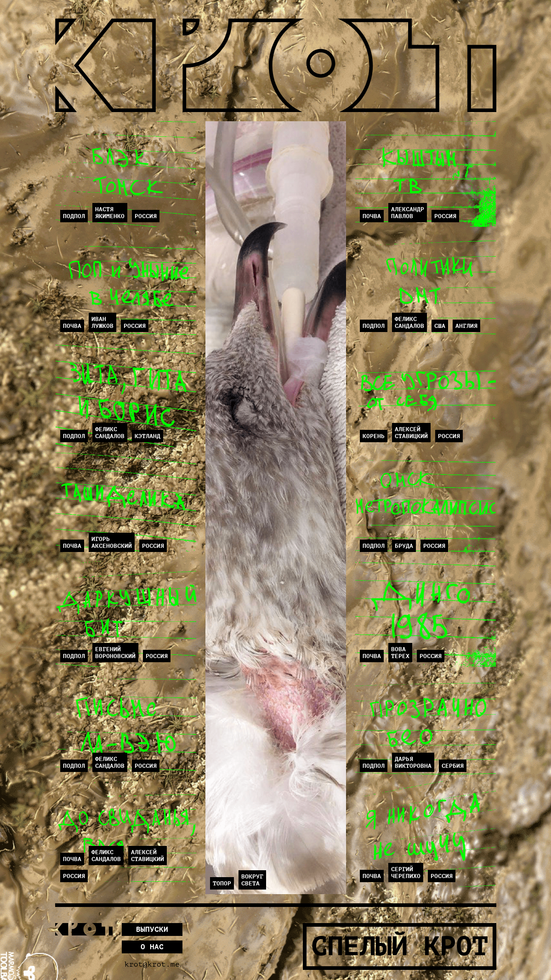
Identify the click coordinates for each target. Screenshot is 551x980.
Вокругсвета (252, 880)
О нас (152, 947)
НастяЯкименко (110, 213)
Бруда (404, 546)
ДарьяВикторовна (413, 762)
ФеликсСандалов (110, 433)
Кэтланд (148, 436)
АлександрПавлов (408, 213)
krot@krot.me (152, 964)
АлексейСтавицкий (148, 856)
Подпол (74, 216)
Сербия (453, 766)
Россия (146, 216)
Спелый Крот (400, 946)
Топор (222, 883)
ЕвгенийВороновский (115, 653)
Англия (466, 326)
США (440, 326)
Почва (72, 326)
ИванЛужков (102, 322)
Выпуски (152, 929)
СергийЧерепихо (406, 873)
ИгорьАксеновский (112, 542)
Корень (374, 436)
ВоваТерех (400, 653)
